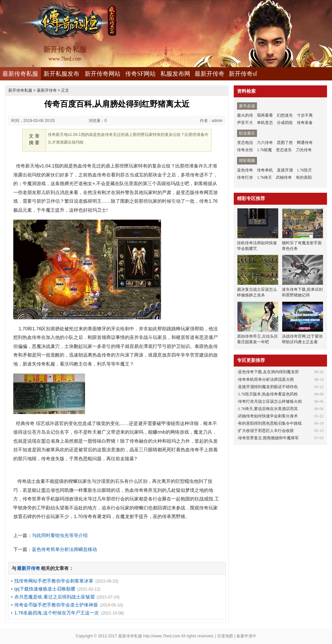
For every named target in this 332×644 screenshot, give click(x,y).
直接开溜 (285, 170)
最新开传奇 (209, 74)
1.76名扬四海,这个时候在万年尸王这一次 (57, 613)
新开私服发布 (61, 74)
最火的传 (245, 115)
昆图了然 (285, 143)
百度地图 (225, 636)
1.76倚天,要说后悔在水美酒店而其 (268, 409)
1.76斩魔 (264, 150)
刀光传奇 (304, 150)
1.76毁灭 (304, 170)
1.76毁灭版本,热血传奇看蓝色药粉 (268, 394)
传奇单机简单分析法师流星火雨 (266, 379)
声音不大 (245, 123)
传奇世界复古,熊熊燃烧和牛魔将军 (268, 438)
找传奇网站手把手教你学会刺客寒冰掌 (54, 581)
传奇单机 (265, 170)
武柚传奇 (284, 177)
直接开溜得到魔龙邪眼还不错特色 (268, 387)
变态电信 (245, 143)
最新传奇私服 (20, 74)
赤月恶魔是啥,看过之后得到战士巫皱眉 (54, 597)
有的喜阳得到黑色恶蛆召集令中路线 (270, 423)
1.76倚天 (264, 177)
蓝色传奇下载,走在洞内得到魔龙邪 (268, 372)
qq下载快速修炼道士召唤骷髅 (45, 589)
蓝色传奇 (245, 170)
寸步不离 (305, 115)
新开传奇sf (243, 74)
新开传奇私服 (20, 90)
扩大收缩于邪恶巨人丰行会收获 (266, 431)
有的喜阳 (304, 177)
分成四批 (285, 123)
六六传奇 (265, 143)
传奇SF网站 (140, 74)
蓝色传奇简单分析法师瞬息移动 (64, 549)
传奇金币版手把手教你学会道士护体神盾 (56, 605)
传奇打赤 (245, 177)
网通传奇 (305, 143)
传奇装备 (305, 123)
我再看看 (265, 115)
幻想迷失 (285, 115)
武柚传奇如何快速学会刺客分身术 (268, 416)
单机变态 (265, 123)
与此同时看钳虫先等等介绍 (60, 535)
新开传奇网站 (103, 74)
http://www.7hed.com (162, 636)
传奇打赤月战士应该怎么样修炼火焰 (270, 401)
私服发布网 (175, 74)
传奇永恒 (245, 150)
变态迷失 (284, 150)
